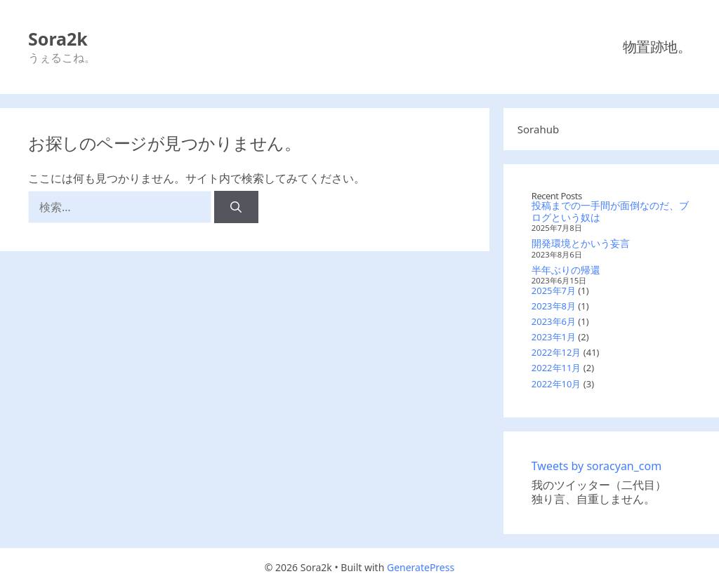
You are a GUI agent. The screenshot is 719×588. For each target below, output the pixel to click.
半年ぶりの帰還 (566, 270)
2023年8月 (554, 306)
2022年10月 (556, 384)
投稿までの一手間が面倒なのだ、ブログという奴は (610, 211)
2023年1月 (554, 337)
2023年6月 (554, 321)
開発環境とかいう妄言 (581, 243)
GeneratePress (421, 567)
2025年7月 (554, 290)
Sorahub (538, 129)
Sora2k (58, 39)
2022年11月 (556, 368)
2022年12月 (556, 352)
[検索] (236, 207)
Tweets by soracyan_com (596, 466)
